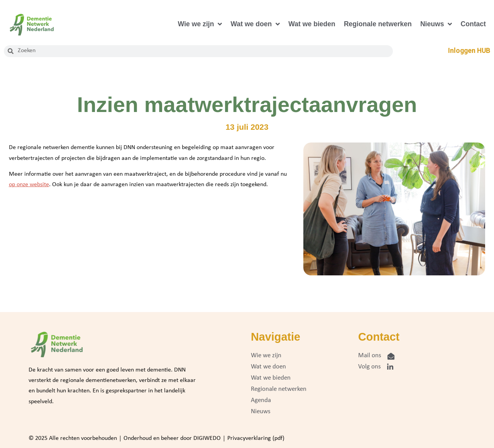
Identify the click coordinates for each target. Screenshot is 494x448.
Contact (473, 24)
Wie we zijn (200, 24)
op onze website (29, 185)
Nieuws (436, 24)
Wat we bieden (312, 24)
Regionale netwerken (378, 24)
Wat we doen (255, 24)
